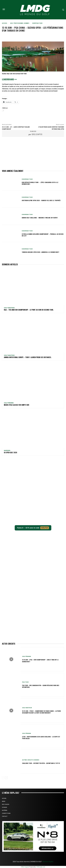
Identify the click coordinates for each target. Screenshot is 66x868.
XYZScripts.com (41, 867)
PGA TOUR (25, 682)
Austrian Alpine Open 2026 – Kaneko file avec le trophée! (41, 200)
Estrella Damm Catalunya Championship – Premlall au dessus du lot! (43, 235)
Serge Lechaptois (37, 134)
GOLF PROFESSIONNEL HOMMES (20, 23)
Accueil (5, 23)
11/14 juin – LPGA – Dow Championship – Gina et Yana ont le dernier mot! (40, 661)
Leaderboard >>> (9, 79)
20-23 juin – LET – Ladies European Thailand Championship (16, 128)
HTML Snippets (25, 867)
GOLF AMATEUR (9, 308)
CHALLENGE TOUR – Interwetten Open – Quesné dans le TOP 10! (41, 763)
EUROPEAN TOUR (37, 23)
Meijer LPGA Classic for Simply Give (17, 405)
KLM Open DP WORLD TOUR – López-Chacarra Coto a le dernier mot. (40, 183)
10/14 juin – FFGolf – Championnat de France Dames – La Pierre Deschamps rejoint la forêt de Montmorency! (41, 712)
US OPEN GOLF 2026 (10, 453)
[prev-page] (3, 778)
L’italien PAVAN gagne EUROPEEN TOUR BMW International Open (51, 128)
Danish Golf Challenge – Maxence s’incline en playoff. (40, 218)
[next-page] (6, 778)
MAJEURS (7, 451)
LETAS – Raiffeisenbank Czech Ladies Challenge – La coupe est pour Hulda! (41, 738)
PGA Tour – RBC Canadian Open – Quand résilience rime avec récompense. (41, 686)
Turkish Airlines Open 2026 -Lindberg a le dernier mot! (40, 252)
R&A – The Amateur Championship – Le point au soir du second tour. (29, 310)
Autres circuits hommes (31, 760)
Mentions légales (48, 862)
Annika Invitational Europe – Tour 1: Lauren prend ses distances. (28, 357)
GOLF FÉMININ (9, 403)
